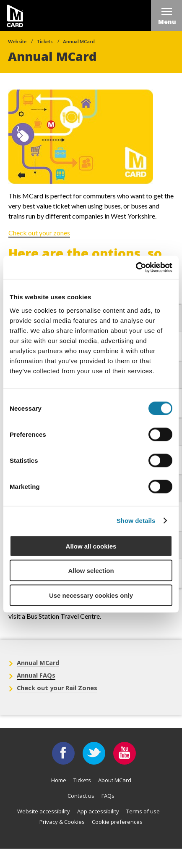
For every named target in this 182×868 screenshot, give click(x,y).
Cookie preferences (117, 822)
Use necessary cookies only (91, 595)
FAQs (108, 796)
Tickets (45, 41)
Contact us (81, 796)
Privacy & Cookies (62, 822)
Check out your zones (39, 233)
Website (17, 41)
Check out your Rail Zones (57, 688)
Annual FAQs (36, 675)
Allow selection (91, 571)
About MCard (115, 780)
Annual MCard (79, 41)
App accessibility (98, 811)
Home (59, 780)
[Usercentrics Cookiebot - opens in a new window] (136, 267)
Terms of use (143, 811)
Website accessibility (44, 811)
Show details (136, 521)
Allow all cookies (91, 546)
